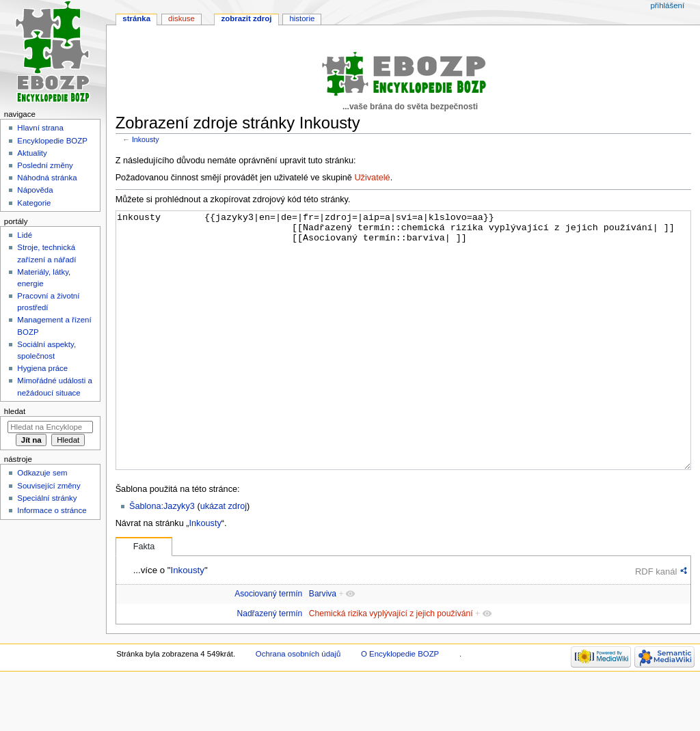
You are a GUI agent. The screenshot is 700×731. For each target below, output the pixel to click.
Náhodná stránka (47, 178)
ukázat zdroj (224, 557)
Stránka (136, 18)
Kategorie (34, 203)
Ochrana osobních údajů (298, 705)
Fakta (144, 598)
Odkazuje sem (42, 473)
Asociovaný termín (268, 645)
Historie (302, 18)
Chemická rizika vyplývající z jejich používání (391, 665)
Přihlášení (667, 5)
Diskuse (181, 18)
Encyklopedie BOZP (52, 141)
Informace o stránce (52, 510)
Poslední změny (45, 165)
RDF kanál (656, 623)
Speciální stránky (47, 498)
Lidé (25, 235)
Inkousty (146, 139)
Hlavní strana (40, 128)
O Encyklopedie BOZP (400, 705)
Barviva (323, 645)
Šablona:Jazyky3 (162, 557)
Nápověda (35, 190)
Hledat (15, 411)
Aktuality (32, 153)
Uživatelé (372, 178)
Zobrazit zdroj (247, 18)
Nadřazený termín (269, 665)
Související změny (49, 486)
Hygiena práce (42, 368)
